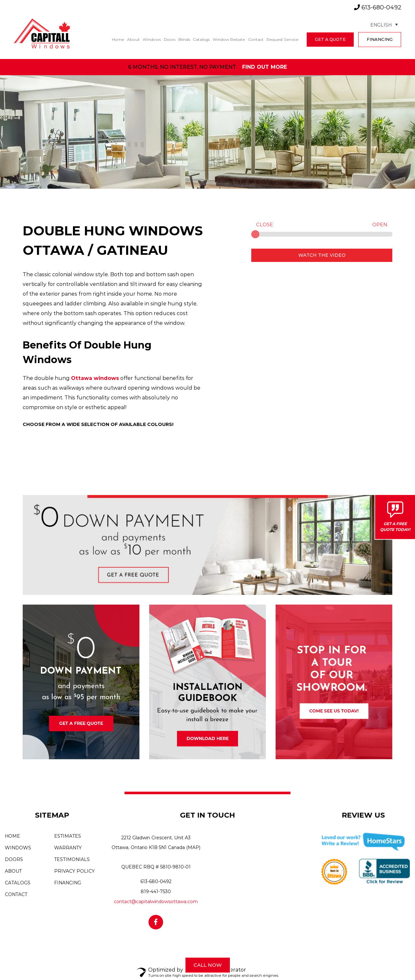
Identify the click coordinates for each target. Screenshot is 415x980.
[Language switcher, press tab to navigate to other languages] (384, 24)
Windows (152, 39)
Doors (170, 39)
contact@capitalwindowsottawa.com (156, 902)
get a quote (330, 39)
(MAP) (193, 847)
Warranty (68, 848)
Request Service (283, 39)
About (133, 39)
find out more (265, 67)
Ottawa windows (95, 378)
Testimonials (72, 859)
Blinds (184, 39)
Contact (256, 39)
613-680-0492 (378, 7)
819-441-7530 (156, 891)
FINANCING (380, 39)
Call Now (208, 965)
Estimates (68, 836)
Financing (68, 883)
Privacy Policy (74, 871)
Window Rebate (229, 39)
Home (118, 39)
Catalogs (201, 39)
